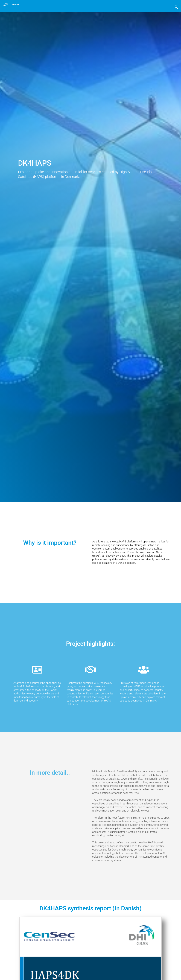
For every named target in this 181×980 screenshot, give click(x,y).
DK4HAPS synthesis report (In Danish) (90, 908)
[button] (90, 7)
